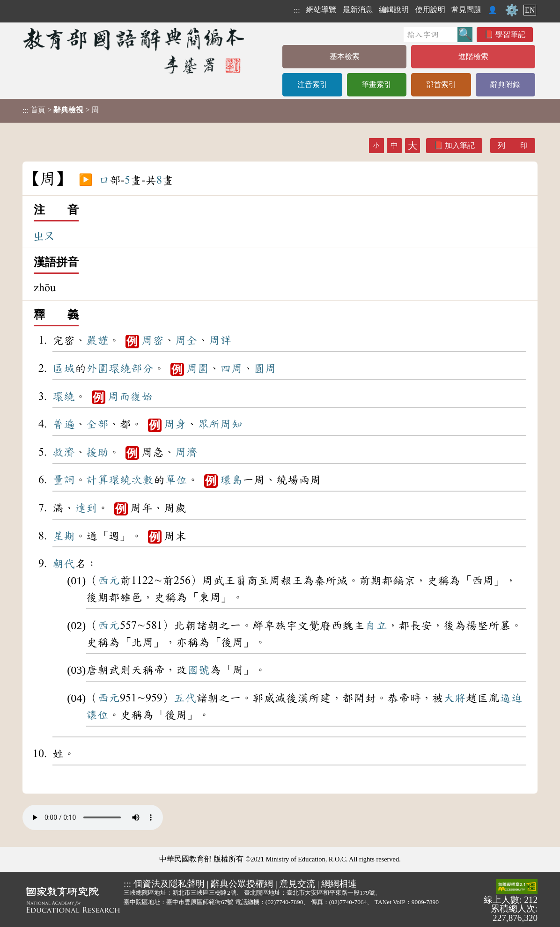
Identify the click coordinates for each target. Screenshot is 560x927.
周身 (175, 424)
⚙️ (512, 10)
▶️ (86, 180)
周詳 (220, 340)
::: (297, 10)
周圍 (198, 368)
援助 (97, 452)
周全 (186, 340)
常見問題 (466, 10)
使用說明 (430, 10)
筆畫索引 (376, 85)
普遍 (64, 424)
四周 (231, 368)
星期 (64, 536)
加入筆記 (460, 145)
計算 (97, 480)
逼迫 (511, 698)
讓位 (97, 715)
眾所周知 (220, 424)
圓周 (265, 368)
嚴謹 (97, 340)
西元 (109, 581)
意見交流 (297, 884)
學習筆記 (510, 34)
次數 (142, 480)
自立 (376, 625)
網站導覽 (321, 10)
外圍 (97, 368)
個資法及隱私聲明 (169, 884)
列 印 (513, 145)
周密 (153, 340)
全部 (97, 424)
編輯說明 (394, 10)
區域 (64, 368)
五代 (185, 698)
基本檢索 (345, 56)
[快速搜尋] (431, 35)
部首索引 (441, 85)
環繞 (120, 368)
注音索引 (312, 85)
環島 (231, 480)
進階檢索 (473, 56)
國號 (199, 670)
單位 (176, 480)
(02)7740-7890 (284, 902)
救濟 (64, 452)
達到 (86, 508)
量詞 (64, 480)
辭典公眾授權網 (242, 884)
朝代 (64, 564)
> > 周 (61, 110)
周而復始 (130, 397)
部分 (142, 368)
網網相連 (339, 884)
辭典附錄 (505, 85)
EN (530, 10)
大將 (455, 698)
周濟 (186, 452)
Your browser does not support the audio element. (93, 817)
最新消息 (358, 10)
